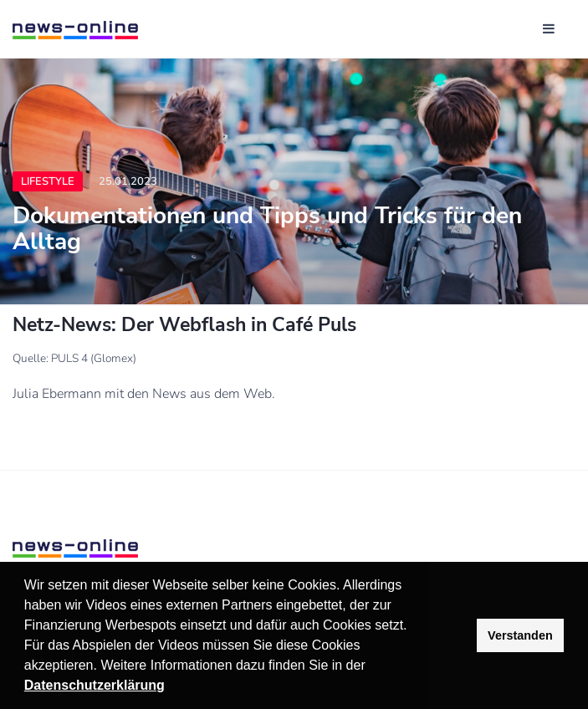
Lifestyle (48, 181)
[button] (371, 667)
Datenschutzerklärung (95, 685)
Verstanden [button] (520, 635)
